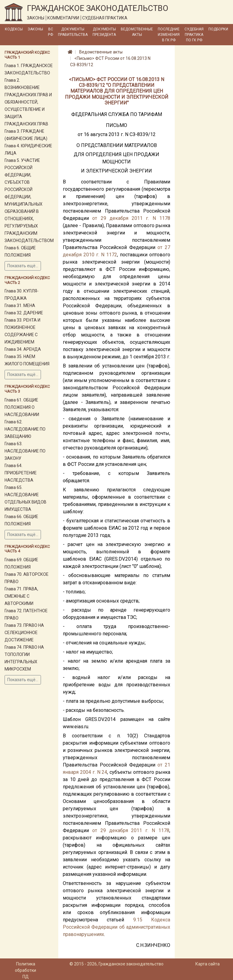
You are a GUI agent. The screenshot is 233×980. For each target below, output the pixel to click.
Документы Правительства (73, 32)
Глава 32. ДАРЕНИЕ (24, 313)
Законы (35, 29)
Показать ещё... (23, 266)
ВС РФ (51, 32)
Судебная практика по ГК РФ (194, 35)
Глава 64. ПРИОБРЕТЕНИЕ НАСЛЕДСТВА (21, 473)
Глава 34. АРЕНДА (23, 349)
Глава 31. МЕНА (20, 306)
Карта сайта (208, 964)
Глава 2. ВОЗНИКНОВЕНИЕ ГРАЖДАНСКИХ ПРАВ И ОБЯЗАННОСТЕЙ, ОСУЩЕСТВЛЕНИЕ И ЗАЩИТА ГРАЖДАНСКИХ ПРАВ (28, 102)
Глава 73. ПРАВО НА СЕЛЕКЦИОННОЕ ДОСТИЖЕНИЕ (24, 633)
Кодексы (14, 29)
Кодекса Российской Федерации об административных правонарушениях (116, 927)
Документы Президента (104, 32)
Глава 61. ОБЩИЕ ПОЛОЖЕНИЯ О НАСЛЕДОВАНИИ (22, 407)
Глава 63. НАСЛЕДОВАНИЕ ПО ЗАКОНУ (25, 451)
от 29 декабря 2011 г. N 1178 (131, 218)
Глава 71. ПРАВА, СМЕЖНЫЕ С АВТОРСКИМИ (21, 596)
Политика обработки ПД (25, 970)
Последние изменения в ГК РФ (169, 35)
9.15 (138, 920)
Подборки (218, 29)
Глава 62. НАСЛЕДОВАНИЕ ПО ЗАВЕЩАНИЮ (25, 429)
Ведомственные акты (137, 32)
